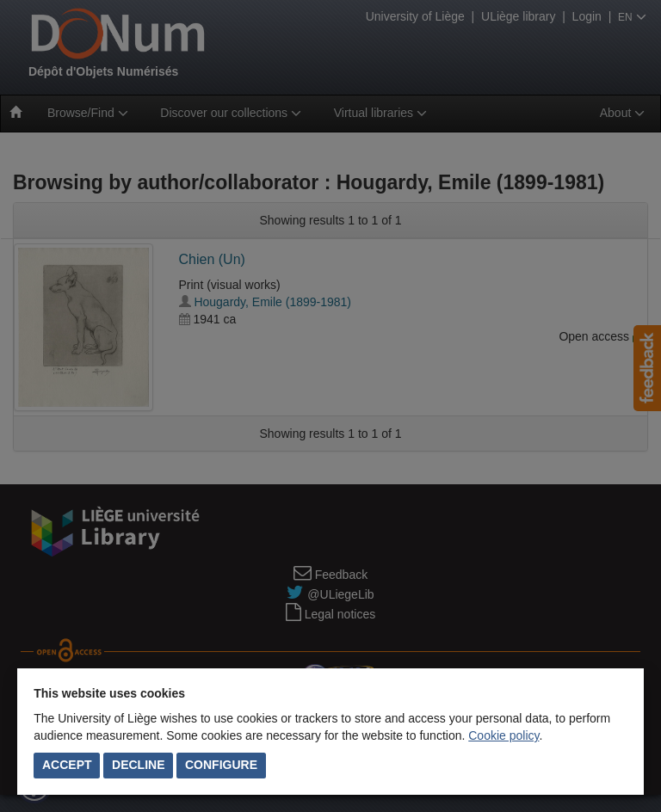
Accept (67, 765)
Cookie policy (503, 735)
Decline (138, 765)
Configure (221, 765)
